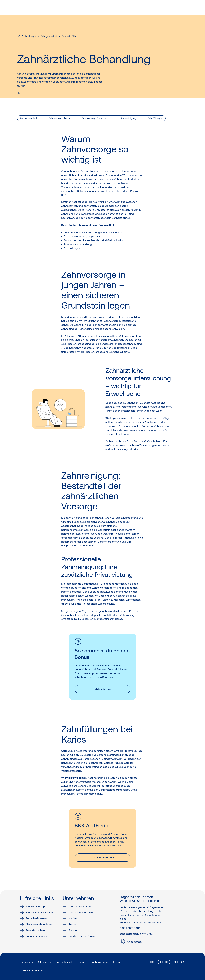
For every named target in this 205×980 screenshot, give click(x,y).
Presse (70, 924)
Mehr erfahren (103, 689)
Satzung (71, 930)
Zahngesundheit (49, 36)
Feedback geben (99, 962)
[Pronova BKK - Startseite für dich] (19, 37)
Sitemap (81, 962)
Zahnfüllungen (155, 118)
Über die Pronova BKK (78, 913)
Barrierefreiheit (64, 962)
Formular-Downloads (35, 918)
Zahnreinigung (129, 118)
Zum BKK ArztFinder (103, 857)
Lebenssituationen (33, 936)
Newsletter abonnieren (36, 924)
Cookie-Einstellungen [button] (32, 971)
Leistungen (31, 36)
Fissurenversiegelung (79, 344)
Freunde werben (32, 930)
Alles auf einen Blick (77, 907)
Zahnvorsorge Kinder (59, 118)
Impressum (26, 962)
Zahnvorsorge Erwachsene (96, 118)
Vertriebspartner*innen (79, 936)
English (117, 962)
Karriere (70, 918)
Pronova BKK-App (33, 907)
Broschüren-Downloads (36, 913)
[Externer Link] (153, 962)
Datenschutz (44, 962)
